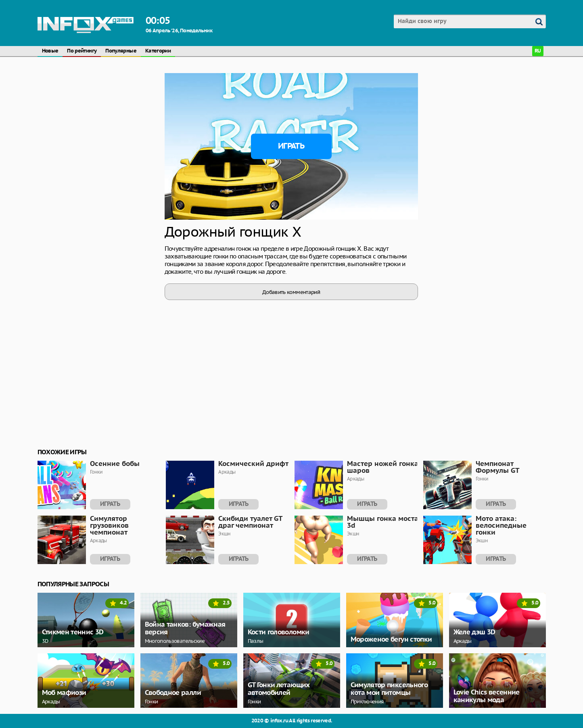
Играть (291, 146)
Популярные (121, 51)
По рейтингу (82, 51)
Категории (158, 51)
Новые (50, 51)
